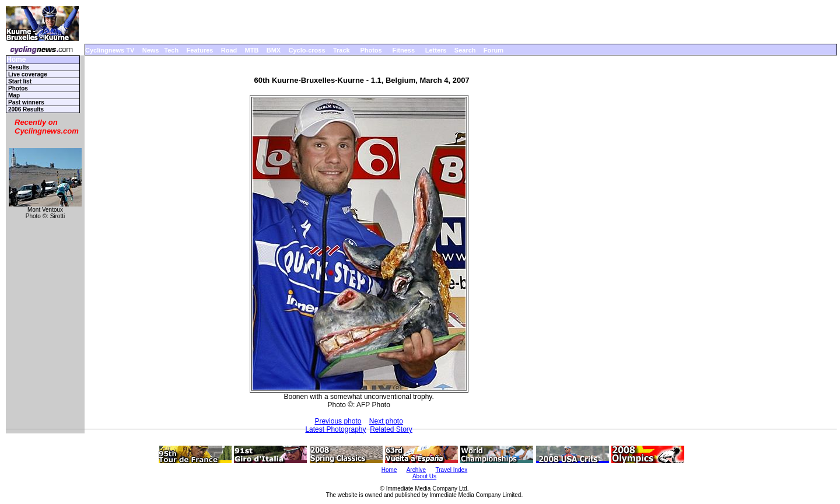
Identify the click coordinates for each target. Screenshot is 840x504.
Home (16, 60)
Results (19, 67)
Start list (20, 81)
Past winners (26, 102)
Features (200, 50)
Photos (371, 50)
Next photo (386, 421)
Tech (171, 50)
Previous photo (338, 421)
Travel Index (452, 470)
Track (342, 50)
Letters (436, 50)
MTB (252, 50)
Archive (416, 470)
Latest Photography (335, 429)
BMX (274, 50)
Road (229, 50)
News (151, 50)
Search (465, 50)
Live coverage (28, 74)
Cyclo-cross (307, 50)
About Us (424, 476)
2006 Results (26, 109)
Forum (494, 50)
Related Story (391, 429)
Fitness (403, 50)
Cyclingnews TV (110, 50)
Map (14, 95)
